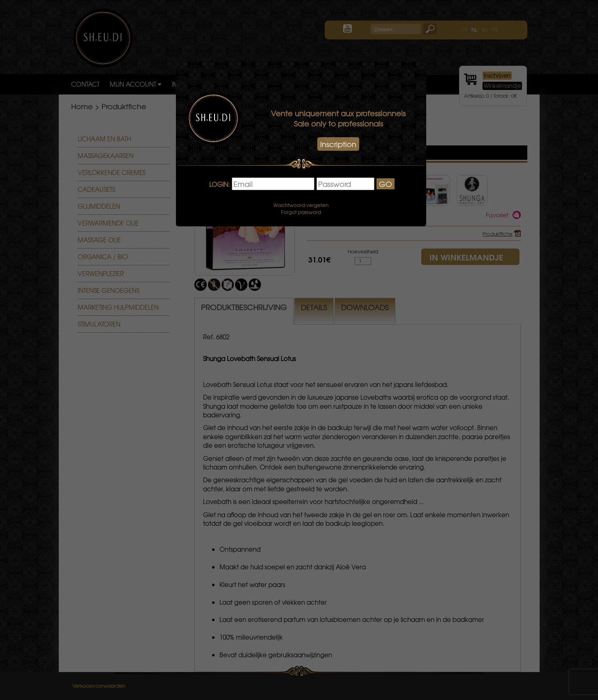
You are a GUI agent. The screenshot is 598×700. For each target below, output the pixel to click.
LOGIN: (219, 185)
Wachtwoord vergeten (301, 205)
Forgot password (301, 212)
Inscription (338, 144)
